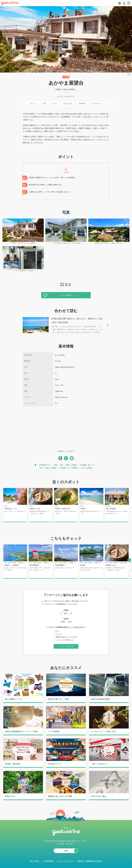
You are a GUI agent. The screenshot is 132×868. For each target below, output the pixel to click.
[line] (72, 458)
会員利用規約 (48, 861)
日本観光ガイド (45, 465)
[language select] (120, 3)
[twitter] (66, 458)
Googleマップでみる (65, 451)
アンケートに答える (66, 647)
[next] (129, 560)
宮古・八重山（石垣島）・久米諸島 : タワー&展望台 (59, 468)
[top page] (36, 465)
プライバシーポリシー (65, 861)
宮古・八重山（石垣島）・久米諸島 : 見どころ (77, 465)
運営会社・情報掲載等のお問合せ (90, 861)
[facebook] (60, 458)
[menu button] (129, 3)
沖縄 (55, 465)
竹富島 (25, 114)
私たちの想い (35, 861)
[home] (10, 4)
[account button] (124, 3)
